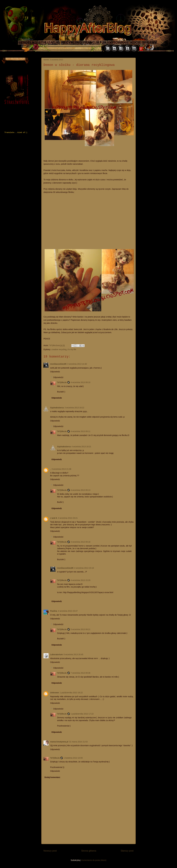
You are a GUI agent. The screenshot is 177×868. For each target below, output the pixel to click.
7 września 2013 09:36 (80, 673)
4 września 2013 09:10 (80, 382)
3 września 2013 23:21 (68, 518)
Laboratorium (56, 654)
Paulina (54, 611)
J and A (54, 518)
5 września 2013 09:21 (80, 629)
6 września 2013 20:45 (73, 654)
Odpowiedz (55, 372)
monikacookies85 (58, 364)
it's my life (72, 349)
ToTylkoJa (62, 382)
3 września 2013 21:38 (61, 469)
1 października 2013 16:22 (71, 693)
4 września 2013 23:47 (68, 611)
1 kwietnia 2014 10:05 (73, 758)
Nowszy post (50, 851)
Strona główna (89, 851)
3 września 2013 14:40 (77, 364)
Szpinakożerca (57, 408)
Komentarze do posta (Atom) (94, 860)
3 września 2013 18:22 (74, 408)
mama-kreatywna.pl (59, 742)
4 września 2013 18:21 (81, 447)
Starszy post (127, 851)
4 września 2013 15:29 (80, 580)
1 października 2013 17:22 (82, 714)
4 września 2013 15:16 (84, 568)
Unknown (55, 693)
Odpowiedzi (58, 377)
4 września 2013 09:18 (80, 542)
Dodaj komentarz (52, 777)
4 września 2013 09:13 (80, 490)
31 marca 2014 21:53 (78, 742)
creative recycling (59, 349)
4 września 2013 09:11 (80, 431)
